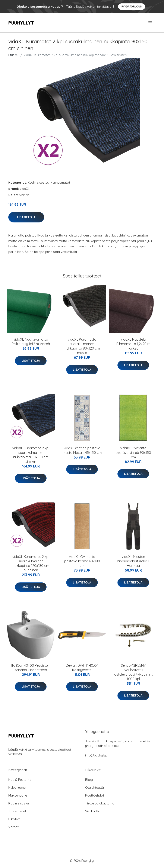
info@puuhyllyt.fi (97, 755)
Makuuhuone (18, 795)
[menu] (151, 23)
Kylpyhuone (17, 787)
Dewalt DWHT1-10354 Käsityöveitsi (82, 668)
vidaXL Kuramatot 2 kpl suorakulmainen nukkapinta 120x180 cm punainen (31, 563)
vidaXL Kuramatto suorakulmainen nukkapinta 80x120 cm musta (82, 346)
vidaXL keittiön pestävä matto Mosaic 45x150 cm (82, 450)
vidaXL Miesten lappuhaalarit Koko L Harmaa (133, 561)
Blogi (89, 780)
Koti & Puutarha (20, 780)
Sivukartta (93, 811)
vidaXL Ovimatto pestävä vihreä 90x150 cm (133, 453)
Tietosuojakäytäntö (100, 803)
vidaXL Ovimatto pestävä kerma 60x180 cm (82, 561)
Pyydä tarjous (132, 7)
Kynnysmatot (60, 182)
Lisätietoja (26, 217)
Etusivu (13, 55)
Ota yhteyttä (94, 787)
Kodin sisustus (38, 182)
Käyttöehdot (95, 795)
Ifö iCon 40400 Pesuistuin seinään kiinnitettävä (31, 668)
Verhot (13, 827)
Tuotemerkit (17, 811)
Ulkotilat (14, 819)
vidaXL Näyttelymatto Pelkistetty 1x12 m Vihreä (31, 342)
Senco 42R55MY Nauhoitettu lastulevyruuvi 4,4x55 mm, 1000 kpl (133, 672)
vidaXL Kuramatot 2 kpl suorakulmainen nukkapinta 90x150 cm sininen (31, 455)
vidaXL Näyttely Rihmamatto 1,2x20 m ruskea (133, 344)
